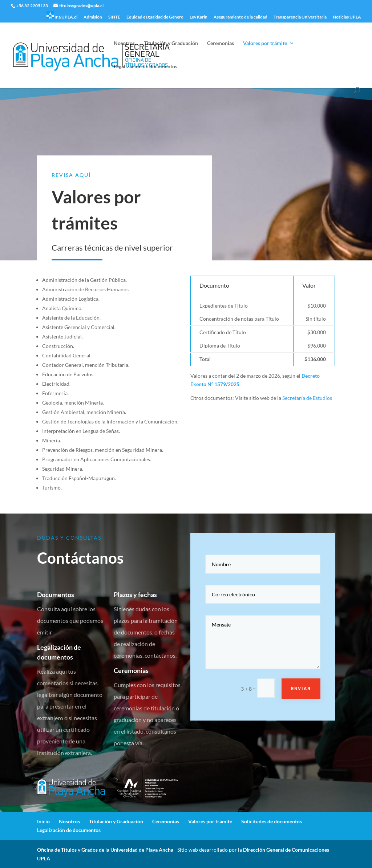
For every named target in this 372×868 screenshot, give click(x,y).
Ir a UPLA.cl (62, 15)
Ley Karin (199, 17)
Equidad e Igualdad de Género (155, 17)
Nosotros (124, 43)
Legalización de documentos (145, 67)
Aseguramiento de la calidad (240, 17)
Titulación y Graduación (171, 43)
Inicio (43, 821)
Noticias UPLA (347, 17)
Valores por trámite (265, 43)
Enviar (294, 678)
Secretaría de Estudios (307, 398)
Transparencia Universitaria (300, 17)
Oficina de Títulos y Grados (67, 850)
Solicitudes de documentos (272, 821)
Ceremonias (221, 43)
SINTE (114, 17)
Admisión (93, 17)
